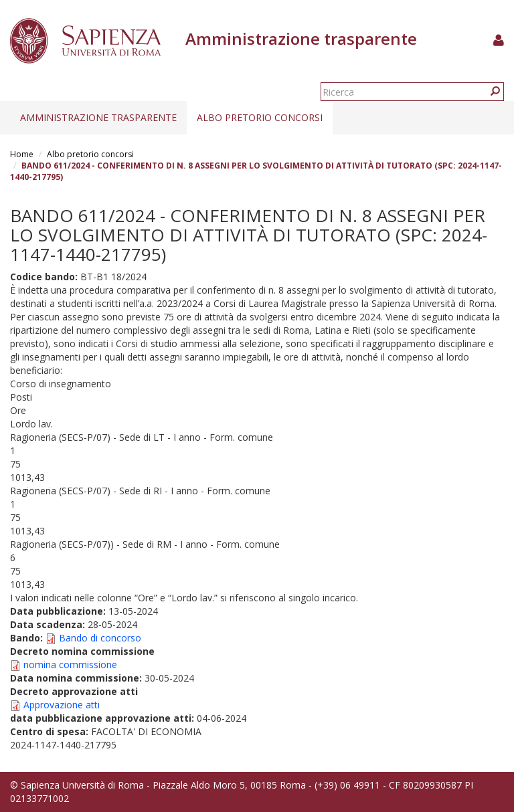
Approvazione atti (62, 705)
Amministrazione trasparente (98, 117)
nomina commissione (70, 665)
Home (22, 154)
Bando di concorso (100, 638)
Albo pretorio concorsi (260, 117)
